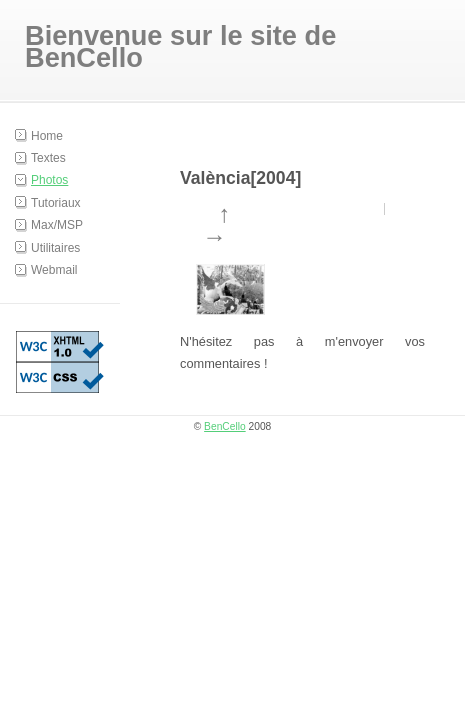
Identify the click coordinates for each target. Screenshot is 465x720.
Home (47, 136)
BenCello (225, 426)
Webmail (54, 270)
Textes (48, 158)
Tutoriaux (56, 203)
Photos (49, 180)
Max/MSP (57, 225)
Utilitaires (55, 248)
